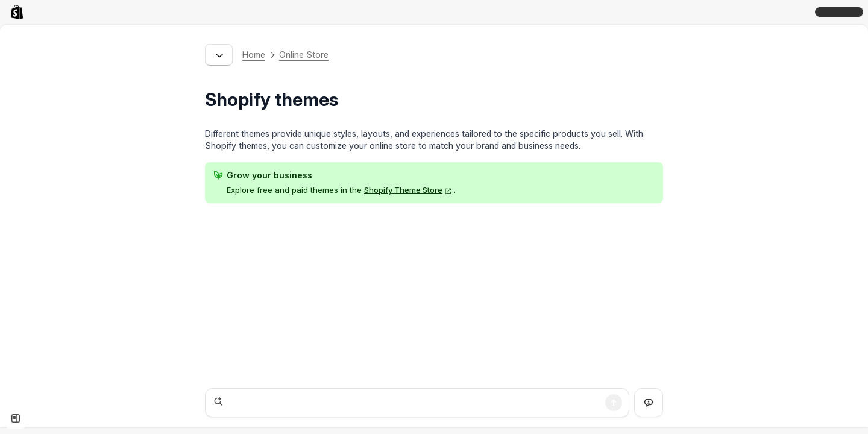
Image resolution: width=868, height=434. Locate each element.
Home (254, 55)
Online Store (304, 55)
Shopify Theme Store (408, 190)
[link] (19, 12)
